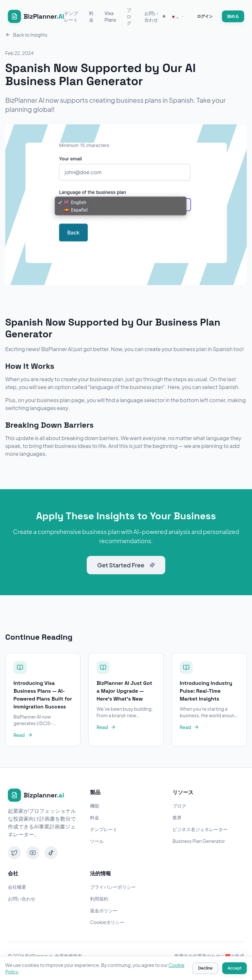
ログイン (205, 16)
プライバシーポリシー (113, 887)
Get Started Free (126, 565)
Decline (205, 968)
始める (233, 16)
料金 (91, 16)
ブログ (129, 16)
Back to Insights (26, 35)
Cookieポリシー (107, 922)
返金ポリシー (104, 910)
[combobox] (173, 16)
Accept (234, 968)
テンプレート (71, 16)
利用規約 (99, 899)
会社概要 (17, 887)
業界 (177, 817)
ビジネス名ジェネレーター (200, 829)
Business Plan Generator (199, 841)
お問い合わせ (151, 16)
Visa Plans (110, 16)
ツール (97, 841)
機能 (95, 806)
